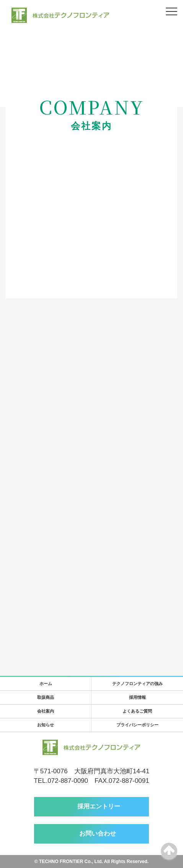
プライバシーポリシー (137, 725)
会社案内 (46, 711)
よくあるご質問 (137, 711)
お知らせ (46, 725)
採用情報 (137, 697)
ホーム (46, 684)
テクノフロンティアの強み (137, 684)
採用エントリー (99, 806)
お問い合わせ (98, 833)
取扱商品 (46, 697)
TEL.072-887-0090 (61, 781)
